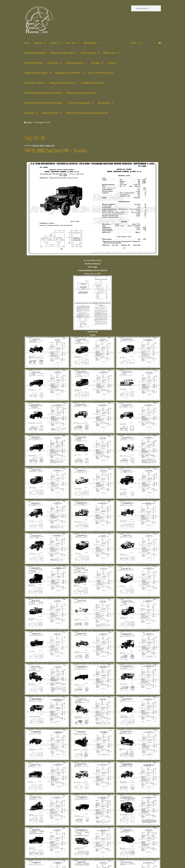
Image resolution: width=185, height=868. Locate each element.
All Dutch (112, 63)
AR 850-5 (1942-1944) (33, 63)
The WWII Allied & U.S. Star (93, 83)
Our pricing (29, 113)
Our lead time (104, 103)
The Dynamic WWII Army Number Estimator (43, 103)
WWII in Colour (110, 53)
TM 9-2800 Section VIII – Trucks (55, 150)
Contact (54, 43)
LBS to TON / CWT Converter (101, 73)
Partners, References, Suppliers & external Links (87, 113)
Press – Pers (70, 43)
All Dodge (95, 63)
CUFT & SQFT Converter (35, 83)
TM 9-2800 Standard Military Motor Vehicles (43, 93)
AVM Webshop (90, 43)
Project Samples (88, 53)
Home (27, 43)
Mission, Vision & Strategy (62, 53)
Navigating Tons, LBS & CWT (68, 73)
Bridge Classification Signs (36, 73)
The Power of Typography (79, 103)
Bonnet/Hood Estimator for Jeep (82, 93)
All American (53, 63)
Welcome (38, 43)
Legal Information (50, 113)
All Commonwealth (75, 63)
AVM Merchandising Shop (35, 53)
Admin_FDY (50, 146)
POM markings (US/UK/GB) (61, 83)
